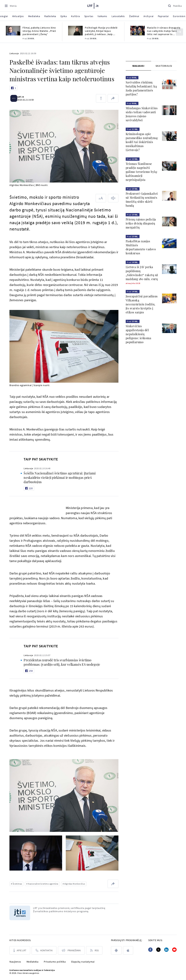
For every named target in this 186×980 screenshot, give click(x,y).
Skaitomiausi (164, 66)
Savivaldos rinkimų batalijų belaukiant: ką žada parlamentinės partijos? (141, 88)
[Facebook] (150, 950)
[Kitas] (179, 32)
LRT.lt (23, 97)
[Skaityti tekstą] (113, 198)
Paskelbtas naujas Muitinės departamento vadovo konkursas (141, 247)
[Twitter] (158, 950)
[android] (116, 950)
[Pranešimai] (71, 950)
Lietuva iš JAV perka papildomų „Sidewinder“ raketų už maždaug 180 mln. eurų (142, 273)
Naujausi (138, 66)
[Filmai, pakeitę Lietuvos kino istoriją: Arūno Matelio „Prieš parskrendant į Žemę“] (13, 31)
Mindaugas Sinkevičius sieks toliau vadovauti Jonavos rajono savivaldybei (142, 114)
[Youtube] (174, 950)
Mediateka (33, 962)
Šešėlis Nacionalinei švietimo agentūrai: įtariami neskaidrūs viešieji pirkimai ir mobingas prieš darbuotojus (60, 478)
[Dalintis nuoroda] (113, 98)
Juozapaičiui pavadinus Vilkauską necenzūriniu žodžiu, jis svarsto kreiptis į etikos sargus (142, 304)
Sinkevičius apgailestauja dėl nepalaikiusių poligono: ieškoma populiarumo (139, 334)
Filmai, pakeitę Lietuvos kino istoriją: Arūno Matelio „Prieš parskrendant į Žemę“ (39, 31)
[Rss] (94, 950)
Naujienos (15, 962)
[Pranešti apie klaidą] (101, 98)
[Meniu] (11, 6)
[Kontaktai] (44, 950)
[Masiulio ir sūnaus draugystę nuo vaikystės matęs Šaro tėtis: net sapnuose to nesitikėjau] (138, 31)
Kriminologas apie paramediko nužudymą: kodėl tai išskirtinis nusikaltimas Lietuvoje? (142, 142)
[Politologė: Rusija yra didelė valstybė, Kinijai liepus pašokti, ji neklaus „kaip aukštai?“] (75, 31)
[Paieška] (175, 6)
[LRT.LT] (93, 5)
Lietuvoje (14, 53)
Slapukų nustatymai (83, 962)
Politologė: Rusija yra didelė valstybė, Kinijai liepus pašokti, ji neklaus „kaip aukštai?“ (101, 31)
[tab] (138, 66)
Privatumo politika (55, 962)
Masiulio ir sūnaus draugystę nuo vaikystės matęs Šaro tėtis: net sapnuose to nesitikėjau (164, 31)
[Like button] (13, 88)
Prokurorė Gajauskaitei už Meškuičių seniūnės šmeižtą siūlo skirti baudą (142, 200)
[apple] (128, 950)
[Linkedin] (166, 950)
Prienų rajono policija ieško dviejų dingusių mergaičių (141, 223)
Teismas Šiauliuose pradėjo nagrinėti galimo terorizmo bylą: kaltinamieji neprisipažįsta (142, 172)
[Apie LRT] (20, 950)
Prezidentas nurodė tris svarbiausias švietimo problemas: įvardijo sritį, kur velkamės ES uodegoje (62, 662)
